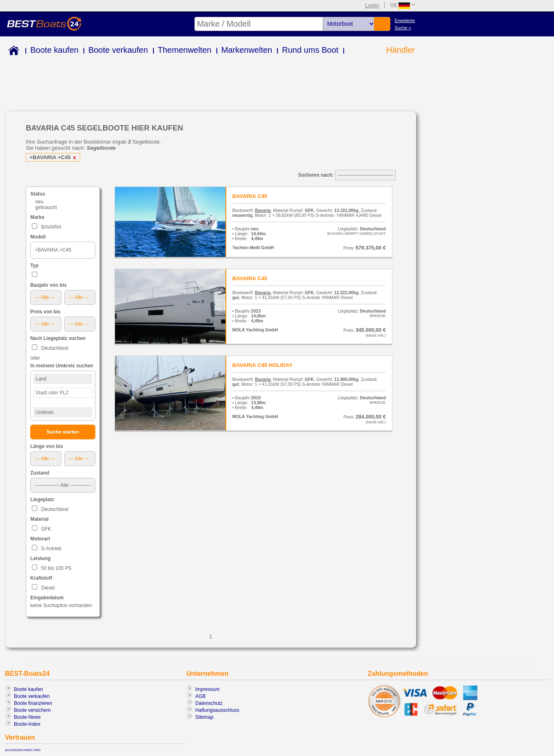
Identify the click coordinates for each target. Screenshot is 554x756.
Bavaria (263, 210)
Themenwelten (185, 50)
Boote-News (27, 717)
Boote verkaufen (118, 50)
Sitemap (204, 717)
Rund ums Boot (310, 50)
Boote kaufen (54, 50)
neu (39, 202)
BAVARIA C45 (250, 196)
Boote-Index (27, 724)
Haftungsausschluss (217, 710)
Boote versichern (32, 710)
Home (12, 52)
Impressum (207, 689)
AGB (200, 696)
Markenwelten (247, 50)
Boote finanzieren (33, 703)
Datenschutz (209, 703)
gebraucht (46, 207)
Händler (401, 50)
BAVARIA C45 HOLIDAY (262, 365)
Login (372, 5)
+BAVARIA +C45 (54, 157)
